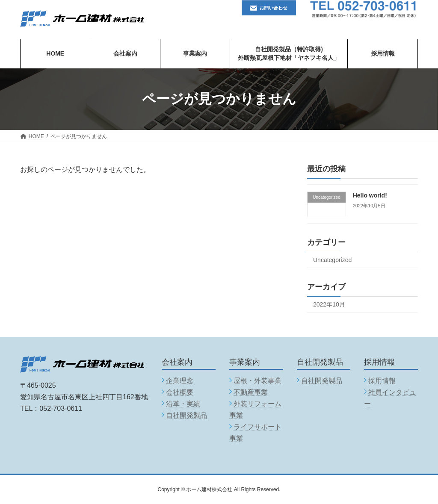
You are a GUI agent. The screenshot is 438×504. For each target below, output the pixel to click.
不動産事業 (251, 392)
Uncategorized (332, 259)
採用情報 (382, 381)
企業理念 (180, 381)
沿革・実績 (183, 404)
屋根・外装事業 (257, 381)
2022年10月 (329, 304)
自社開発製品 (186, 415)
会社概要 (180, 392)
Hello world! (370, 195)
